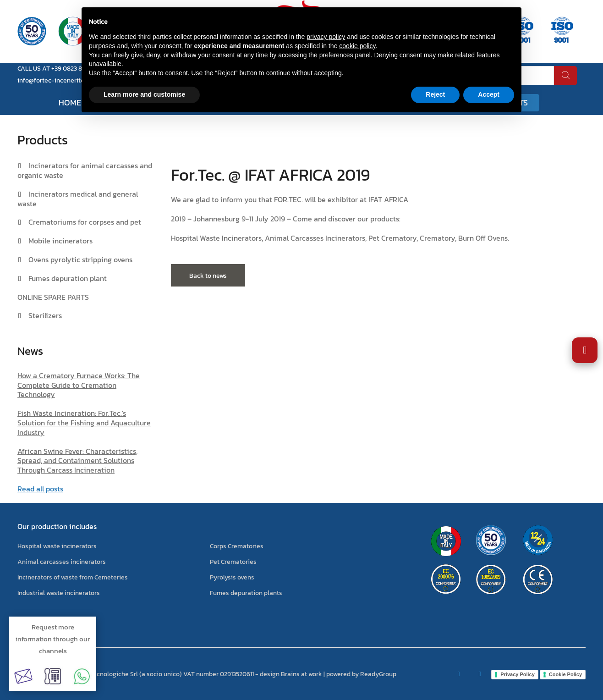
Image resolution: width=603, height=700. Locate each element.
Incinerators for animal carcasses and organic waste (85, 170)
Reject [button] (435, 94)
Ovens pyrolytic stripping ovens (80, 259)
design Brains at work (291, 674)
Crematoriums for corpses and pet (85, 222)
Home (70, 102)
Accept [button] (489, 94)
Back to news (208, 276)
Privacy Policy (518, 674)
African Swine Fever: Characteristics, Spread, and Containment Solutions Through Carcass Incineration (77, 461)
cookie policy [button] (357, 46)
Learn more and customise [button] (144, 94)
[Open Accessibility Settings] (585, 350)
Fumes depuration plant (68, 278)
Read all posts (40, 489)
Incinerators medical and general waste (78, 199)
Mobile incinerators (60, 241)
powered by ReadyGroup (361, 674)
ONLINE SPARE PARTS (53, 297)
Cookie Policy (565, 674)
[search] (565, 76)
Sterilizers (45, 315)
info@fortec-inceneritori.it (56, 80)
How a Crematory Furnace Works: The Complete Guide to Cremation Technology (79, 385)
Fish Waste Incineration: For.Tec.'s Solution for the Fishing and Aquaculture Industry (84, 423)
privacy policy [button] (326, 37)
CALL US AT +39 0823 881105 (57, 69)
